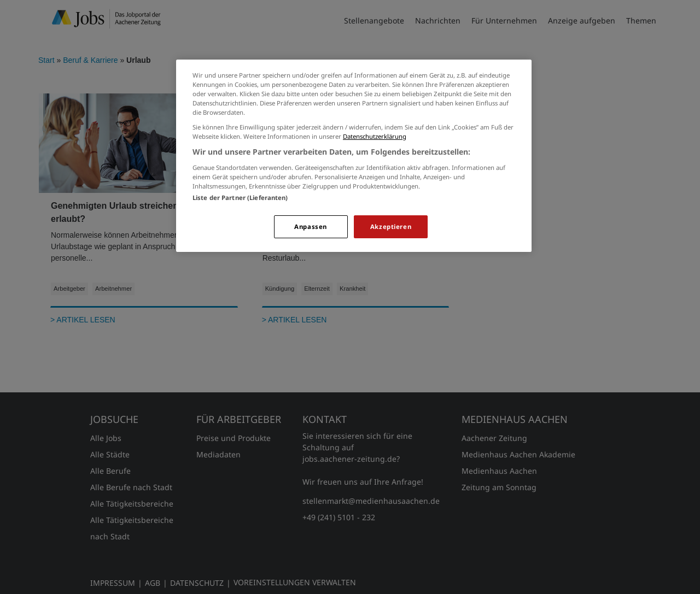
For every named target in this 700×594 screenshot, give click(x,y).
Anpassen (311, 227)
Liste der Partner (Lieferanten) (240, 198)
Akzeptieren (391, 227)
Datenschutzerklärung (375, 136)
